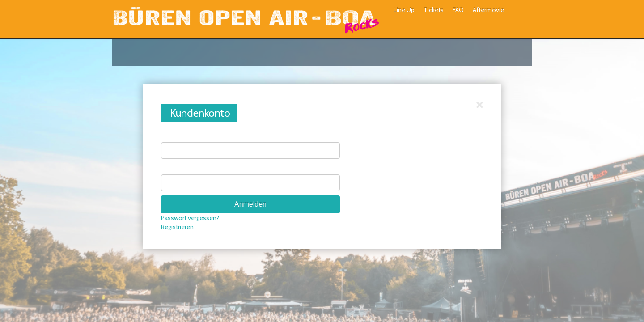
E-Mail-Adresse (182, 136)
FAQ (458, 10)
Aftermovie (488, 10)
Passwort (174, 168)
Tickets (434, 10)
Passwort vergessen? (190, 218)
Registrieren (177, 227)
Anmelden (250, 204)
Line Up (404, 10)
